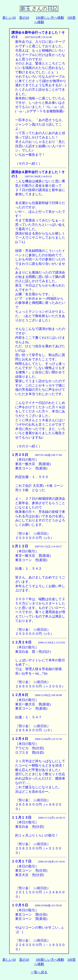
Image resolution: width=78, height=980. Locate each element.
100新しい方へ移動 (50, 18)
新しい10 (9, 18)
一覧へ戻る (39, 972)
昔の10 (24, 18)
